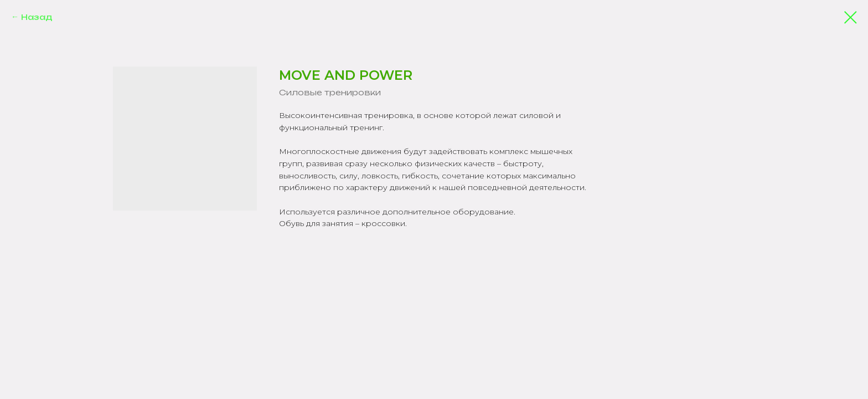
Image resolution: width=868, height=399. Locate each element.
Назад (37, 17)
